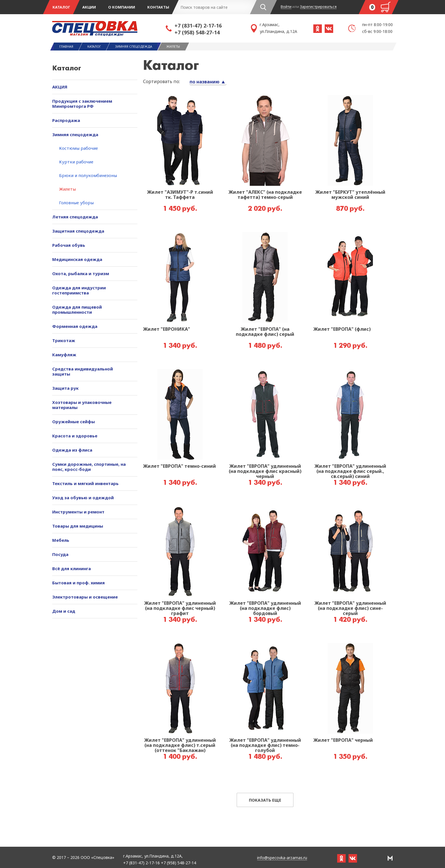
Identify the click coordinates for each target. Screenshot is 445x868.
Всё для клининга (72, 568)
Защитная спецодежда (78, 231)
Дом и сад (64, 611)
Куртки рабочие (76, 162)
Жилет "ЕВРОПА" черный (343, 740)
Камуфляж (64, 355)
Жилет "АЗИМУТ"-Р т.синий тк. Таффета (180, 195)
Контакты (158, 7)
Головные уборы (76, 203)
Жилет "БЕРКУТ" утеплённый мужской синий (350, 195)
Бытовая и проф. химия (78, 583)
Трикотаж (64, 340)
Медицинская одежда (77, 259)
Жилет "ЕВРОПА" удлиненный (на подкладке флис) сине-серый (350, 608)
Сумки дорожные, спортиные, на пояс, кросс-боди (89, 467)
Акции (89, 7)
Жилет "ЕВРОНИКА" (167, 329)
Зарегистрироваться (318, 7)
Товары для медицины (78, 526)
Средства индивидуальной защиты (83, 371)
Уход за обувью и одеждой (83, 498)
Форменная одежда (75, 326)
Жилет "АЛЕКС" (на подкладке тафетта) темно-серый (265, 195)
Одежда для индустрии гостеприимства (79, 290)
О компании (122, 7)
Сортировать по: (161, 81)
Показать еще (265, 800)
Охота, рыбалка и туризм (81, 273)
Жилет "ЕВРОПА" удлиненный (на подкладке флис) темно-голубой (265, 745)
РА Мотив (390, 858)
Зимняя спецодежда (75, 134)
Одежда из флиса (72, 450)
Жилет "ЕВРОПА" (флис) (342, 329)
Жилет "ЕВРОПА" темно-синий (180, 466)
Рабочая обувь (69, 245)
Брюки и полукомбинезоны (88, 175)
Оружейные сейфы (74, 422)
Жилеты (67, 189)
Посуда (60, 554)
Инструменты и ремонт (78, 512)
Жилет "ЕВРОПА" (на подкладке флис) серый (265, 332)
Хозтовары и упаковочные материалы (82, 405)
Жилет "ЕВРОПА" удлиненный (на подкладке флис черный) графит (180, 608)
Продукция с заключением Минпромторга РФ (82, 104)
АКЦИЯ (60, 87)
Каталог (61, 7)
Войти (286, 7)
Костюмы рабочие (78, 148)
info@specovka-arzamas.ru (282, 858)
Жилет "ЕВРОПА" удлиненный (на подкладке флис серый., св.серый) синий (350, 471)
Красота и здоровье (75, 436)
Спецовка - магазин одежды (109, 28)
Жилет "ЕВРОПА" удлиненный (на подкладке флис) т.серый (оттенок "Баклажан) (180, 745)
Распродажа (66, 120)
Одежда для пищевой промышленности (77, 309)
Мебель (61, 540)
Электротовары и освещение (85, 597)
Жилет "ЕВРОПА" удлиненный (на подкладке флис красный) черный (265, 471)
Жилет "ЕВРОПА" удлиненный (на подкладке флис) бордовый (265, 608)
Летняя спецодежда (75, 217)
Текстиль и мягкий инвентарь (85, 483)
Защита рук (65, 388)
